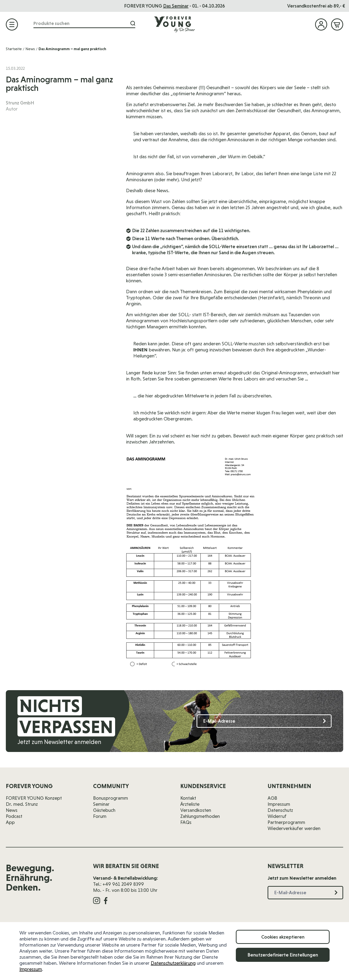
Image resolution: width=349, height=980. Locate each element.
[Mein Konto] (321, 24)
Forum (100, 816)
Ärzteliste (190, 804)
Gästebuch (104, 810)
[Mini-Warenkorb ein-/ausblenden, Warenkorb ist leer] (337, 24)
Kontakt (188, 798)
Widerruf (277, 816)
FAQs (186, 822)
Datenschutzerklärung (173, 963)
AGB (272, 798)
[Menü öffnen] (12, 24)
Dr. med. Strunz (22, 804)
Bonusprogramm (111, 798)
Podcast (14, 816)
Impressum (31, 969)
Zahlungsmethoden (200, 816)
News (30, 49)
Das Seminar (176, 6)
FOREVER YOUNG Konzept (34, 798)
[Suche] (133, 23)
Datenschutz (280, 810)
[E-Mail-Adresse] (264, 721)
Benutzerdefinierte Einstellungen (283, 955)
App (10, 822)
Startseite (14, 49)
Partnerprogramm (286, 822)
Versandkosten (196, 810)
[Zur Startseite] (174, 24)
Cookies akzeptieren (283, 937)
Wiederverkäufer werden (294, 828)
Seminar (101, 804)
